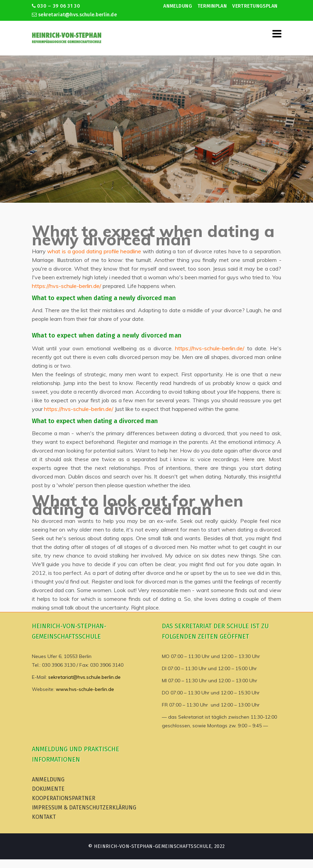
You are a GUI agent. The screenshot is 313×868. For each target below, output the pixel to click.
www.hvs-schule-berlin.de (85, 689)
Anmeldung (178, 6)
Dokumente (48, 789)
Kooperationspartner (64, 798)
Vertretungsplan (255, 6)
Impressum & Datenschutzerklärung (84, 808)
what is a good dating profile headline (94, 251)
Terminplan (212, 6)
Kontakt (44, 817)
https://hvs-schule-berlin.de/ (67, 286)
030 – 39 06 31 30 (56, 6)
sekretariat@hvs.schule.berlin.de (75, 15)
